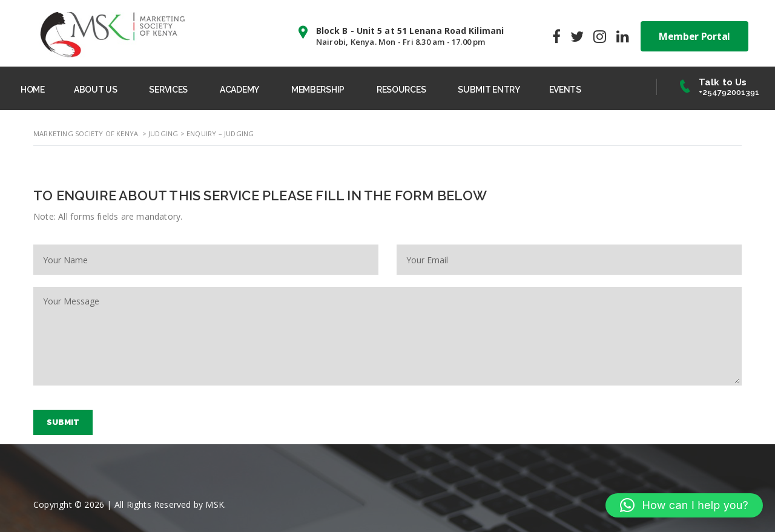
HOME (33, 90)
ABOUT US (96, 90)
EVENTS (565, 90)
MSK (215, 504)
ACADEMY (239, 90)
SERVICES (168, 90)
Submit (63, 422)
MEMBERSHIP (318, 90)
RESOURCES (401, 90)
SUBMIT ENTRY (489, 90)
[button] (684, 505)
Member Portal (694, 36)
